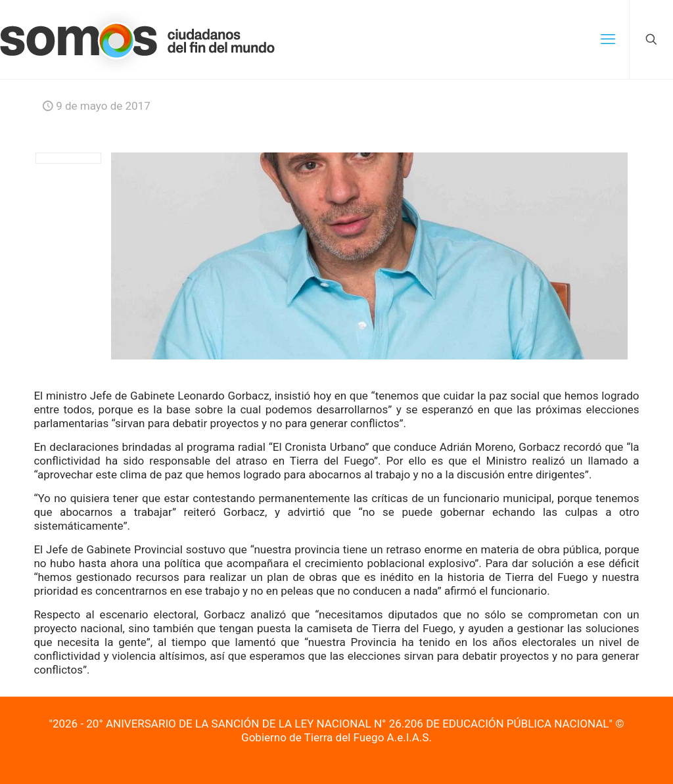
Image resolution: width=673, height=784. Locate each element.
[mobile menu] (608, 39)
